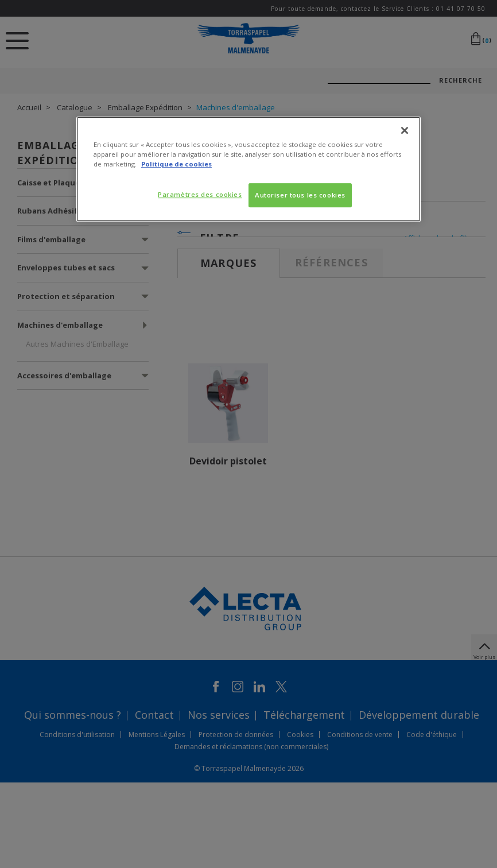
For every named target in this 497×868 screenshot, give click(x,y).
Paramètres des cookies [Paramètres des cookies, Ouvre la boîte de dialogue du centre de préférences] (200, 194)
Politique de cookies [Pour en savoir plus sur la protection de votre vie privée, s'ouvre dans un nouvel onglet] (176, 164)
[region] (248, 169)
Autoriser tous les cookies (300, 195)
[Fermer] (405, 130)
